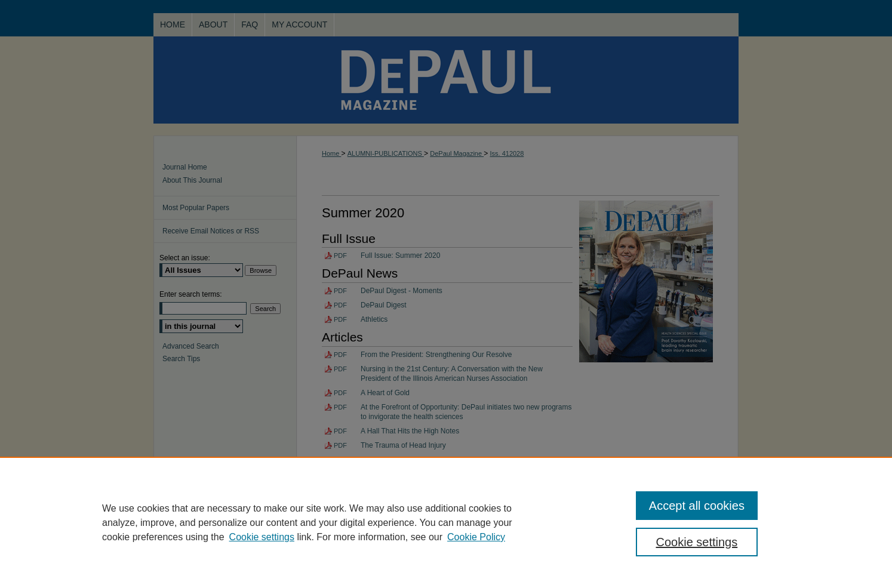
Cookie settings (262, 537)
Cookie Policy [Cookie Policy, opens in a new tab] (476, 537)
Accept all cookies (697, 506)
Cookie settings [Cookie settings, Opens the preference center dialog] (697, 542)
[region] (446, 522)
